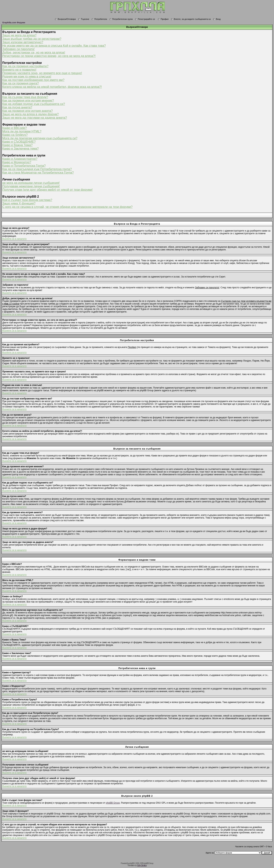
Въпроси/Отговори (65, 19)
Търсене (84, 19)
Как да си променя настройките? (25, 66)
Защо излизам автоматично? (23, 42)
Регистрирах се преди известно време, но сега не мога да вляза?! (49, 56)
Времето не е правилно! (19, 70)
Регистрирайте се (145, 19)
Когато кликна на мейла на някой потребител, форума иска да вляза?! (52, 87)
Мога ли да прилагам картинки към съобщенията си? (40, 138)
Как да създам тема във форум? (25, 97)
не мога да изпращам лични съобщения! (31, 183)
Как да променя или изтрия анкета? (27, 111)
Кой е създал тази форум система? (27, 200)
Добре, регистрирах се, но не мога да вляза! (34, 52)
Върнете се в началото (14, 239)
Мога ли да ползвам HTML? (22, 131)
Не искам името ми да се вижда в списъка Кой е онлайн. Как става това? (54, 46)
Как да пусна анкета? (17, 107)
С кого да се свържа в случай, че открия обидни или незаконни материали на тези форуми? (67, 207)
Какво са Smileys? (15, 135)
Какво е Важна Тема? (17, 145)
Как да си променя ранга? (21, 83)
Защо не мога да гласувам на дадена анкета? (35, 118)
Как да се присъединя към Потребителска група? (37, 169)
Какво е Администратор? (20, 159)
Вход (217, 19)
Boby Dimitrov (142, 865)
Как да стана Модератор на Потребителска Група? (38, 173)
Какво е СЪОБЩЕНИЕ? (19, 142)
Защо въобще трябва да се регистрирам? (32, 39)
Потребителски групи (121, 19)
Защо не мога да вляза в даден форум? (30, 114)
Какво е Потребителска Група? (24, 166)
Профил (163, 19)
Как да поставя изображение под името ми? (33, 80)
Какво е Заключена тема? (20, 149)
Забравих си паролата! (18, 49)
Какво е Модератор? (17, 162)
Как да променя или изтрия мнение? (28, 101)
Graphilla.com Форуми (14, 22)
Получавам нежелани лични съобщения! (31, 186)
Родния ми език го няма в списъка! (27, 77)
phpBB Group (113, 803)
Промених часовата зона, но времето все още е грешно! (42, 73)
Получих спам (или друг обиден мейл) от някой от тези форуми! (47, 190)
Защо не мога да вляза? (19, 35)
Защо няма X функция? (19, 203)
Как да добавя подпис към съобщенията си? (34, 104)
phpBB (132, 863)
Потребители (99, 19)
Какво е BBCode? (15, 128)
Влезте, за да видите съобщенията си (191, 19)
